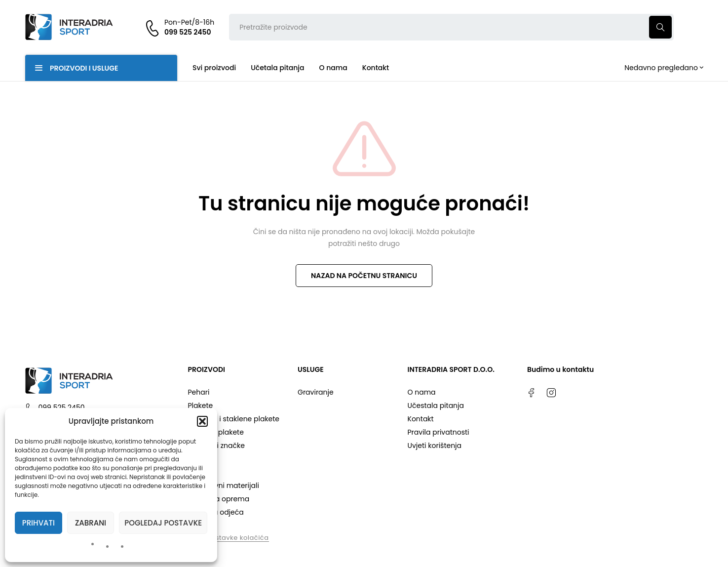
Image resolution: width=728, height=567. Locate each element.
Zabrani (91, 523)
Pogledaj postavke (163, 523)
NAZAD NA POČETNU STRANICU (364, 276)
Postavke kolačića (238, 538)
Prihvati (38, 523)
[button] (202, 421)
